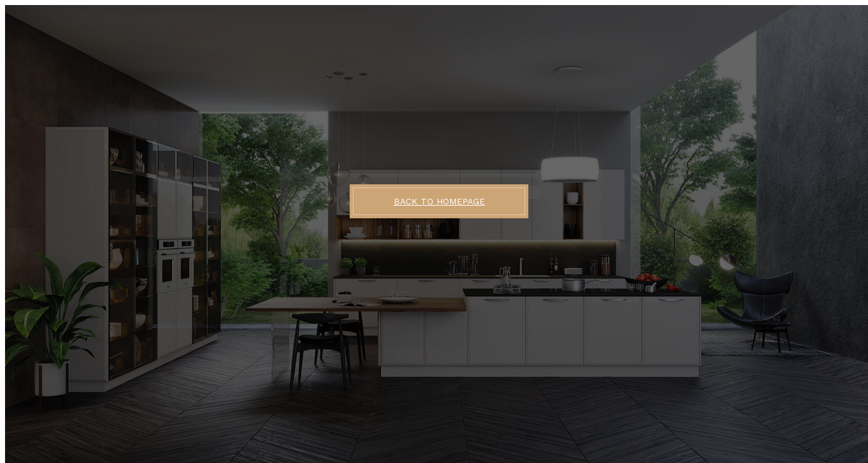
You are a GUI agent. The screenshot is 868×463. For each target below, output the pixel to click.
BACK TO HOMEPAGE (439, 201)
